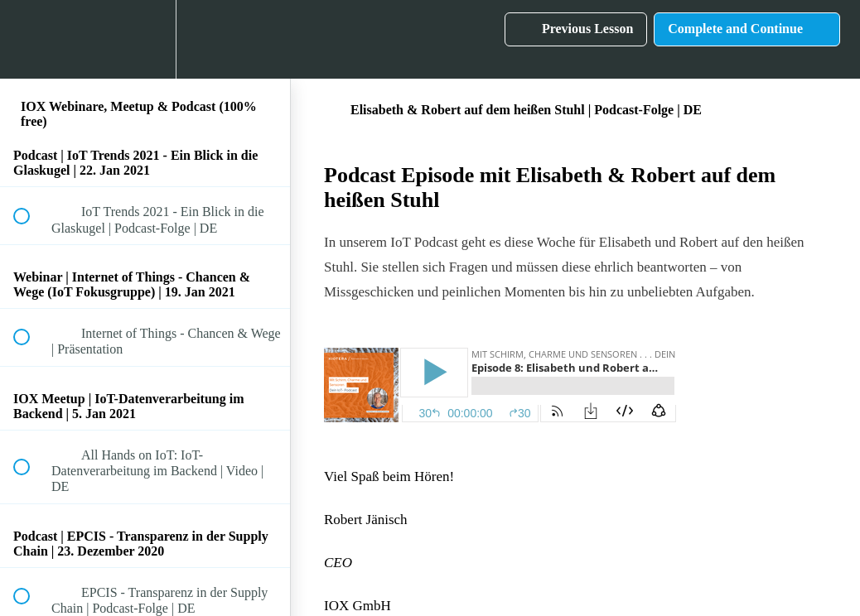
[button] (31, 39)
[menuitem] (145, 39)
